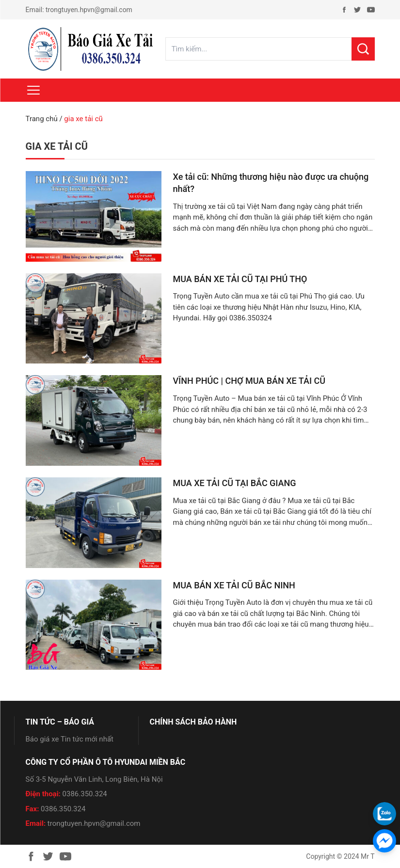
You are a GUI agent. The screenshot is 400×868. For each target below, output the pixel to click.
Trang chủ (42, 119)
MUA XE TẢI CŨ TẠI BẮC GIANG (235, 483)
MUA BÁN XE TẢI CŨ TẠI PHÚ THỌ (240, 279)
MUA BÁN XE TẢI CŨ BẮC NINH (234, 585)
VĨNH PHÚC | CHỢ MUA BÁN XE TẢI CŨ (249, 381)
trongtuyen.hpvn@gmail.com (89, 10)
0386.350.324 (85, 794)
